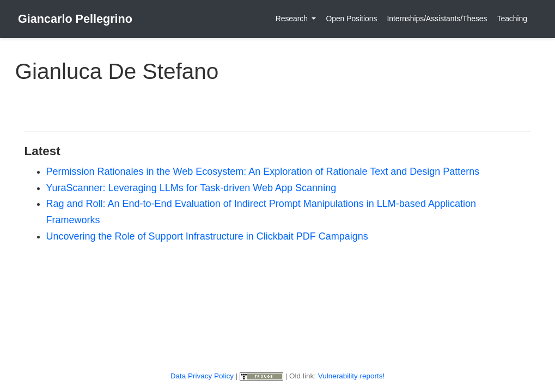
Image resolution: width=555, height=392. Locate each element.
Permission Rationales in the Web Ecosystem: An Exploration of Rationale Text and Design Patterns (263, 171)
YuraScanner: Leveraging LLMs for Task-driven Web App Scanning (191, 188)
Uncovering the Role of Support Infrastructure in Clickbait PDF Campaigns (207, 236)
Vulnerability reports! (352, 376)
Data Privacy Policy (202, 376)
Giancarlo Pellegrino (75, 19)
